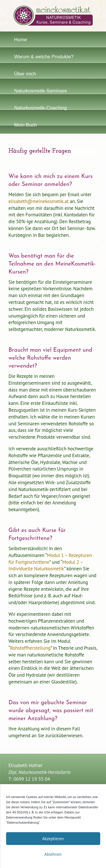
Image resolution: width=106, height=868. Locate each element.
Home (20, 40)
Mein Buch (25, 125)
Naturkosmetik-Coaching (40, 108)
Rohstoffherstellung (30, 648)
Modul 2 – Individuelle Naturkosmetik (46, 565)
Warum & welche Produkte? (44, 57)
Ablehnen (53, 854)
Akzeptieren (53, 839)
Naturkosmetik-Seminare (41, 91)
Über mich (25, 74)
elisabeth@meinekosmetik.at (39, 201)
